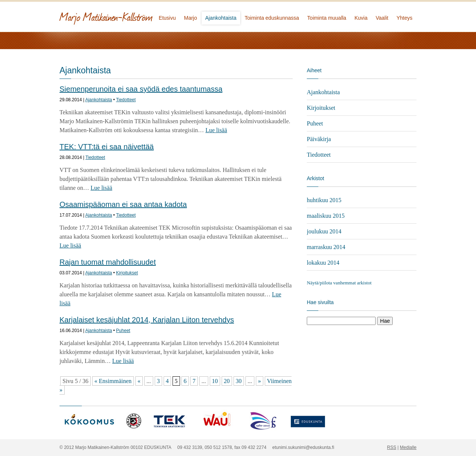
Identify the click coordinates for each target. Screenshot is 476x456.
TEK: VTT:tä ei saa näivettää (107, 147)
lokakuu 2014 (323, 263)
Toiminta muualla (327, 18)
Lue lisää (216, 130)
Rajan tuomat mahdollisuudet (108, 262)
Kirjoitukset (127, 273)
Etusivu (167, 18)
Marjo (191, 18)
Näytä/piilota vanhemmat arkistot (339, 283)
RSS (392, 447)
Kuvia (361, 18)
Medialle (408, 447)
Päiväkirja (319, 139)
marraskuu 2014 (326, 247)
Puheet (123, 331)
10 (215, 381)
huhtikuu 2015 (324, 200)
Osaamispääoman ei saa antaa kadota (123, 204)
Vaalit (382, 18)
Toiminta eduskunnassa (272, 18)
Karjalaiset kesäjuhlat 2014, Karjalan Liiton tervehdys (147, 320)
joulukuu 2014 (324, 231)
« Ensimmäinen (113, 381)
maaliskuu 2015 (326, 216)
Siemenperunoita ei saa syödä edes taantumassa (141, 89)
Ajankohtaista (221, 18)
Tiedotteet (126, 100)
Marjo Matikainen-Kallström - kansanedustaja (134, 16)
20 (227, 381)
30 (239, 381)
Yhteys (404, 18)
